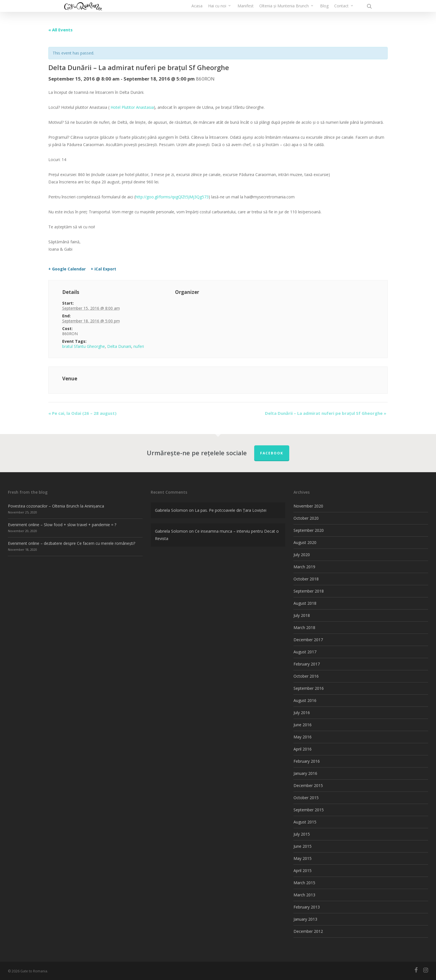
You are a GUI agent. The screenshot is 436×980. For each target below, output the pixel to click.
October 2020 (306, 518)
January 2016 (305, 773)
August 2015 (305, 822)
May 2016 (303, 737)
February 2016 (307, 761)
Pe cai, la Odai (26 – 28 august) (82, 413)
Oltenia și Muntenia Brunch (287, 13)
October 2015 (306, 798)
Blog (324, 13)
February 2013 (307, 907)
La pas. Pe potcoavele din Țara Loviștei (231, 510)
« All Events (61, 30)
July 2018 (302, 615)
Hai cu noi (220, 13)
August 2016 (305, 700)
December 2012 (308, 931)
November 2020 (308, 506)
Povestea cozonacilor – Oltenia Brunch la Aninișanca (56, 506)
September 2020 (309, 530)
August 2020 (305, 542)
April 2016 (303, 749)
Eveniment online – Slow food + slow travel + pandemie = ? (62, 525)
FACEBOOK (272, 453)
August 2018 (305, 603)
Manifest (246, 13)
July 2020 (302, 555)
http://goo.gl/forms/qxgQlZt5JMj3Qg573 (172, 197)
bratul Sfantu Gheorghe (84, 346)
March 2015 (304, 883)
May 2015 (303, 858)
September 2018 (309, 591)
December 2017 (308, 640)
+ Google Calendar (67, 269)
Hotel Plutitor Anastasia (132, 107)
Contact (344, 13)
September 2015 (309, 810)
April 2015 (303, 870)
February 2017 (307, 664)
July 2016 (302, 713)
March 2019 (304, 567)
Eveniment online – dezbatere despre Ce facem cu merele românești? (72, 543)
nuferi (139, 346)
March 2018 (304, 627)
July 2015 (302, 834)
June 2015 (303, 846)
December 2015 (308, 785)
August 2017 (305, 652)
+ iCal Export (103, 269)
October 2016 (306, 676)
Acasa (197, 13)
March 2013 (304, 895)
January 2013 (305, 919)
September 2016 (309, 688)
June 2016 (303, 725)
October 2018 (306, 579)
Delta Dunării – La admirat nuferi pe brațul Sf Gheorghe (326, 413)
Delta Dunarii (119, 346)
